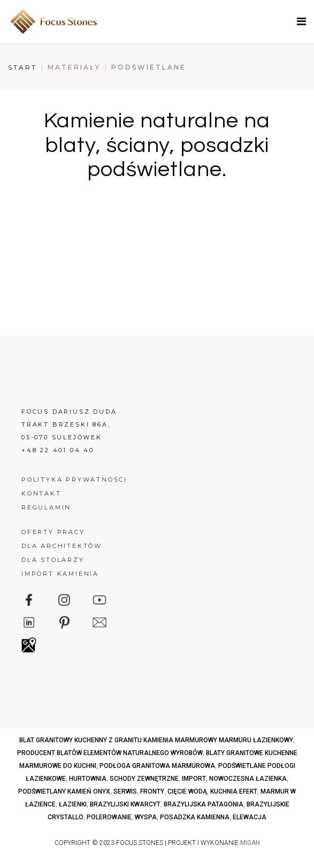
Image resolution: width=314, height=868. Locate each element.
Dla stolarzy (53, 560)
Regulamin (46, 507)
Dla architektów (62, 546)
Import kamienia (60, 574)
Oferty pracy (53, 532)
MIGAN (250, 843)
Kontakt (41, 493)
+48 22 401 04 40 (58, 450)
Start (22, 67)
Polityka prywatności (74, 479)
